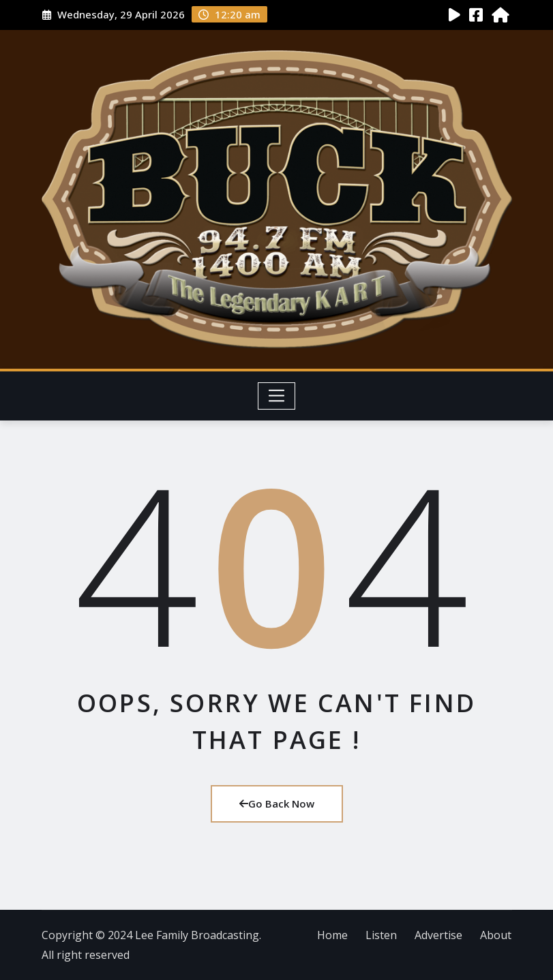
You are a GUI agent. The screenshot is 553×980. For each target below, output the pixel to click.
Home (332, 935)
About (496, 935)
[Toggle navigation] (276, 396)
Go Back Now (277, 803)
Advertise (438, 935)
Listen (381, 935)
